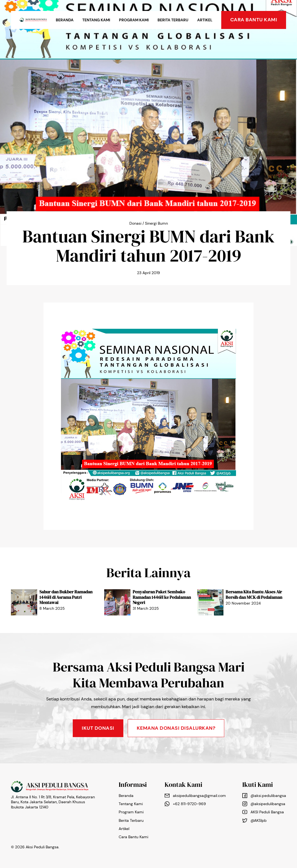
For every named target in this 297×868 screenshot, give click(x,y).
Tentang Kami (96, 20)
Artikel (205, 20)
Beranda (65, 20)
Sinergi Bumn (156, 223)
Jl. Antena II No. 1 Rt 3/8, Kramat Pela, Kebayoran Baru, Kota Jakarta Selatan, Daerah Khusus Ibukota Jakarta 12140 (53, 802)
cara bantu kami (254, 20)
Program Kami (134, 20)
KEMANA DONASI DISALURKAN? (176, 728)
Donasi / (137, 223)
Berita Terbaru (173, 20)
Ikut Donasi (98, 728)
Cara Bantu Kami (133, 837)
